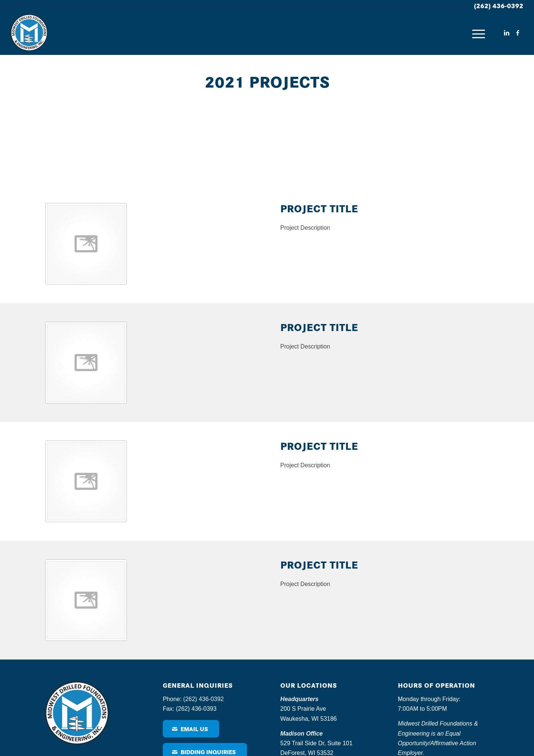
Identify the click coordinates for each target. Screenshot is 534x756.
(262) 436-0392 (499, 5)
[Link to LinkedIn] (507, 33)
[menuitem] (478, 33)
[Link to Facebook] (518, 33)
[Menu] (478, 33)
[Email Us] (191, 729)
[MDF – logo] (29, 33)
